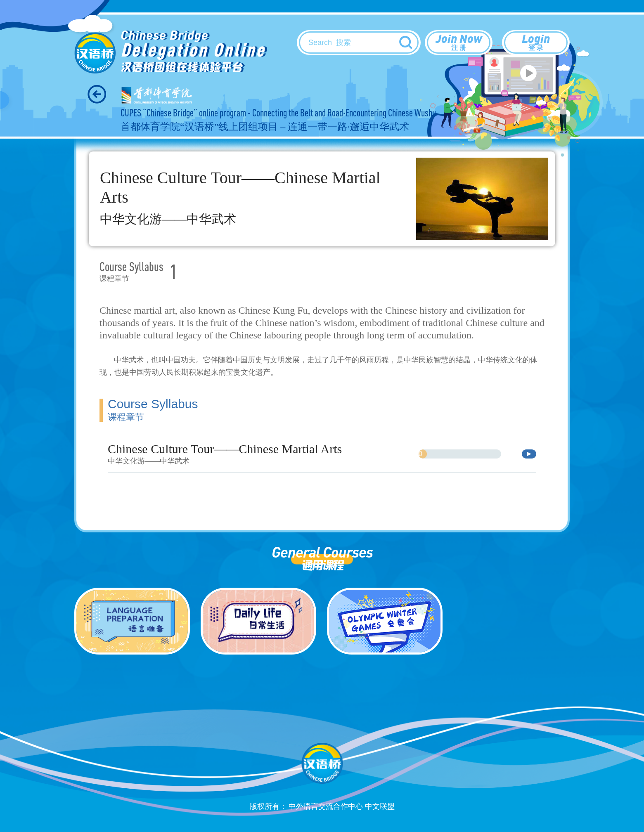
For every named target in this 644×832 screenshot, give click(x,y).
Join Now (459, 42)
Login (536, 42)
